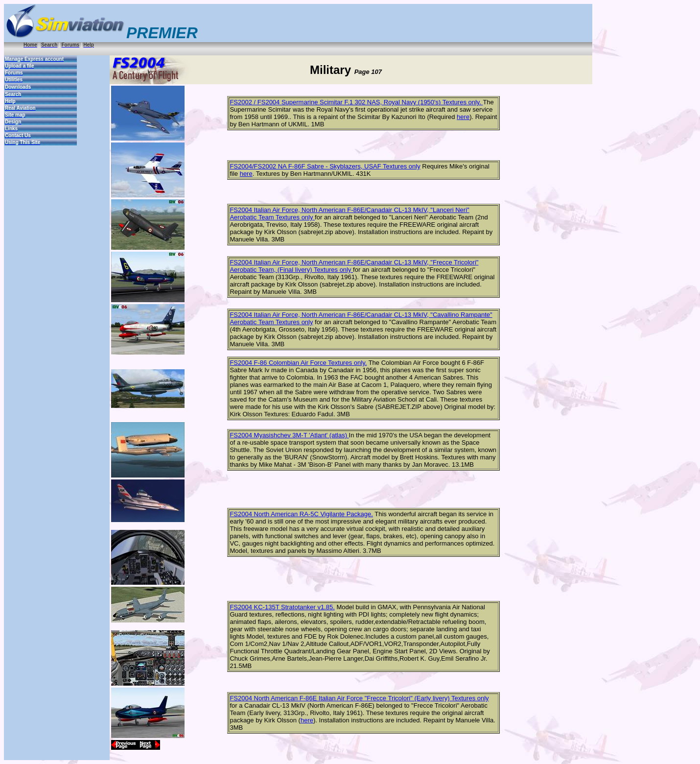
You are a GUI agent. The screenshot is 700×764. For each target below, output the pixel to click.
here (463, 117)
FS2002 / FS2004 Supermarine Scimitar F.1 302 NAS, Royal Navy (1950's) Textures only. (356, 102)
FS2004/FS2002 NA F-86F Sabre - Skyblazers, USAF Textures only (325, 166)
